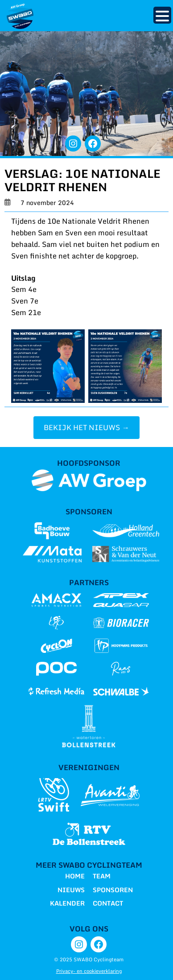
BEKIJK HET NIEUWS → (86, 427)
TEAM (102, 876)
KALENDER (67, 903)
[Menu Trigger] (162, 15)
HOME (75, 876)
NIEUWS (71, 890)
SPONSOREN (113, 890)
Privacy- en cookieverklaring (89, 971)
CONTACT (108, 903)
